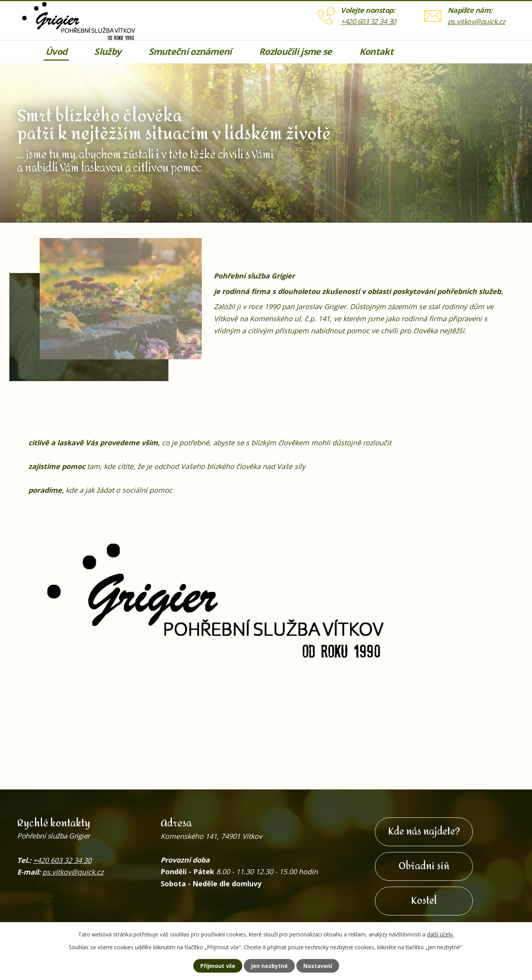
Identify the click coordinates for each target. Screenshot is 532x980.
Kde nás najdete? (424, 832)
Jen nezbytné (269, 966)
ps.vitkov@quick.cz (476, 21)
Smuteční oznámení (190, 52)
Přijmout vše (218, 966)
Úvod (56, 52)
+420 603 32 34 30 (368, 21)
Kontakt (376, 52)
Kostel (424, 901)
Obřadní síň (424, 866)
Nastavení (318, 966)
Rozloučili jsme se (295, 52)
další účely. (440, 934)
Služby (108, 52)
